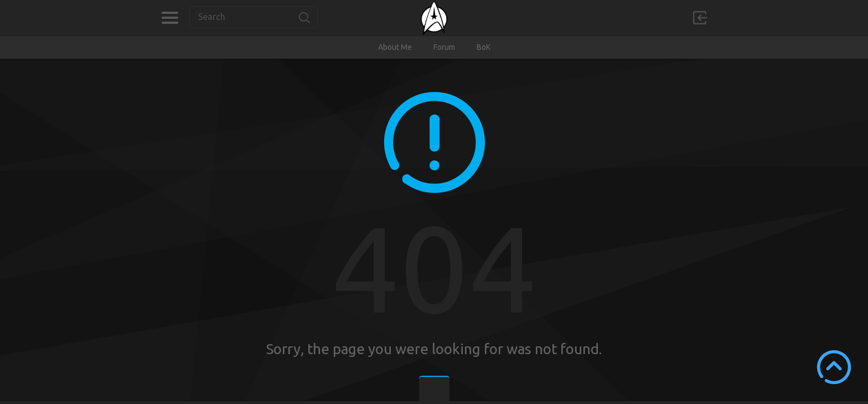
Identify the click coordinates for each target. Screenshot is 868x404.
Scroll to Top (834, 367)
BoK (484, 47)
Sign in (700, 18)
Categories (170, 18)
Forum (444, 47)
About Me (395, 47)
